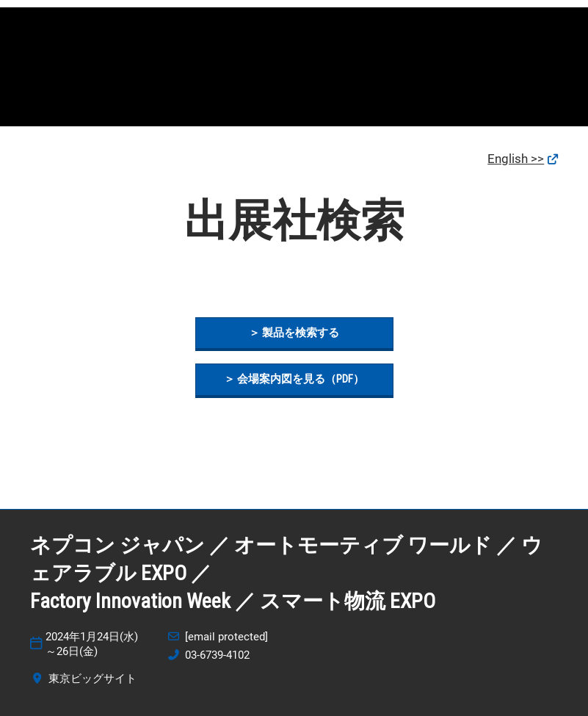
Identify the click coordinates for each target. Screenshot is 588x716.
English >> (516, 159)
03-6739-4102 (217, 655)
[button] (294, 333)
